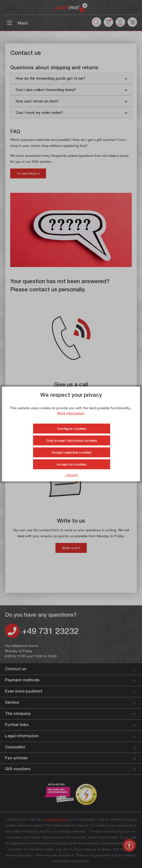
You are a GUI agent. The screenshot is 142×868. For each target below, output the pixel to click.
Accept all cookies (72, 464)
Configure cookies (72, 429)
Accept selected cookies (72, 452)
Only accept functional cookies (72, 440)
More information (71, 413)
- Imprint (71, 475)
